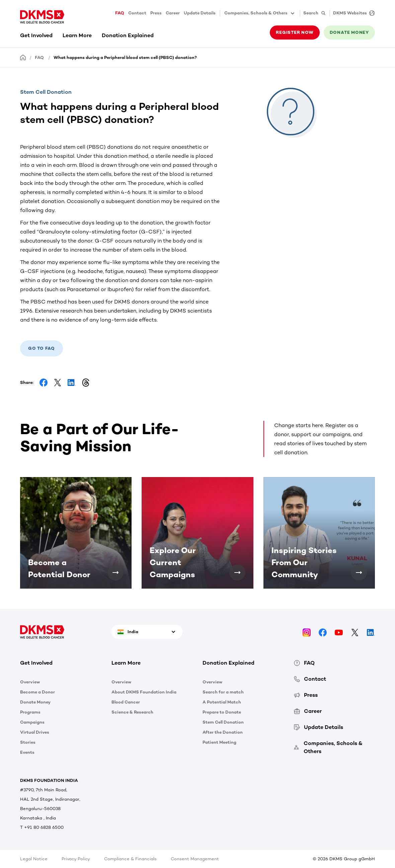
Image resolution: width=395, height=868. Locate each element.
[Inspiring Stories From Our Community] (359, 573)
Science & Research (132, 712)
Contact (137, 13)
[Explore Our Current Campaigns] (237, 573)
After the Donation (223, 732)
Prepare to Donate (222, 712)
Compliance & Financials (130, 859)
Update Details (200, 13)
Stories (28, 742)
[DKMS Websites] (352, 13)
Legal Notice (34, 859)
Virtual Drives (35, 732)
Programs (30, 712)
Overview (30, 682)
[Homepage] (23, 57)
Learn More (77, 35)
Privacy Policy (76, 859)
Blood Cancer (126, 702)
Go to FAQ (42, 348)
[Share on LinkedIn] (72, 383)
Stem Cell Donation (223, 722)
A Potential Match (222, 702)
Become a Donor (37, 692)
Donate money (349, 32)
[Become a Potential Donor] (115, 573)
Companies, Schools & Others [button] (260, 13)
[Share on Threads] (86, 383)
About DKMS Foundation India (144, 692)
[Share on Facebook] (44, 383)
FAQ (120, 13)
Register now (295, 32)
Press (156, 13)
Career (173, 13)
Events (27, 752)
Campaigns (32, 722)
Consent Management (195, 859)
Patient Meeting (219, 742)
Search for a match (223, 692)
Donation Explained (128, 35)
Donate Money (35, 702)
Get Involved (36, 35)
